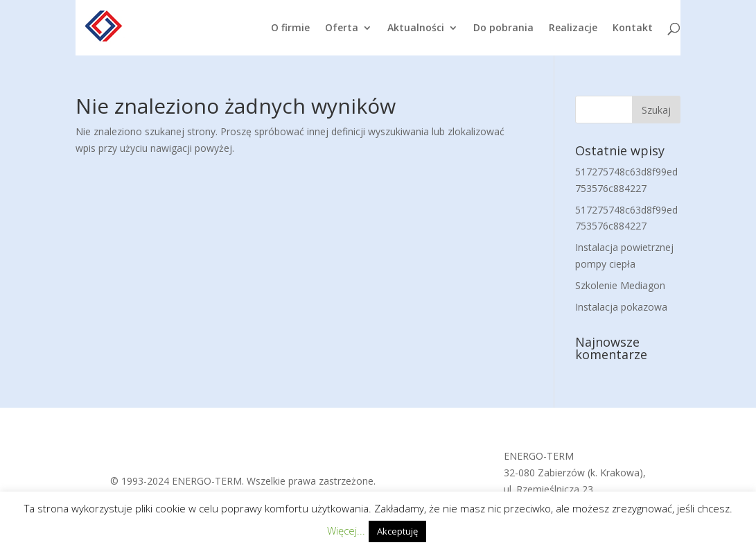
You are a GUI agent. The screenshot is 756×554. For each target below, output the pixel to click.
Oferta (342, 28)
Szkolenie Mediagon (620, 285)
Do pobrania (503, 28)
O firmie (290, 28)
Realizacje (573, 28)
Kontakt (633, 28)
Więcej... (346, 530)
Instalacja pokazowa (621, 307)
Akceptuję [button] (397, 531)
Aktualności (416, 28)
